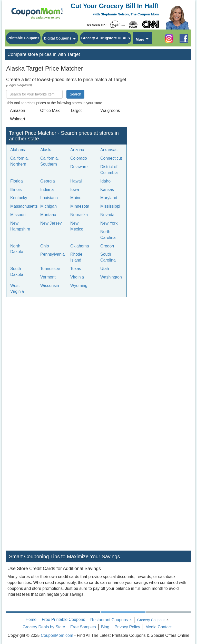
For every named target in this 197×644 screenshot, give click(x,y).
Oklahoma (80, 246)
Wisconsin (50, 286)
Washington (111, 277)
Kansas (107, 190)
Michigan (48, 206)
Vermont (48, 277)
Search (75, 94)
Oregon (107, 246)
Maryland (109, 198)
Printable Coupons (23, 38)
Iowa (75, 190)
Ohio (45, 246)
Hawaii (76, 181)
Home (31, 619)
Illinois (16, 190)
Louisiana (49, 198)
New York (109, 223)
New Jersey (51, 223)
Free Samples (83, 627)
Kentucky (19, 198)
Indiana (47, 190)
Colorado (79, 158)
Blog (105, 627)
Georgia (48, 181)
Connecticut (111, 158)
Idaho (105, 181)
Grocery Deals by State (44, 627)
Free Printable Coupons (63, 619)
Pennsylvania (52, 254)
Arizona (77, 150)
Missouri (18, 215)
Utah (105, 269)
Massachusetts (24, 206)
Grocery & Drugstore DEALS (106, 38)
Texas (76, 269)
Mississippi (110, 206)
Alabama (18, 150)
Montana (48, 215)
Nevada (107, 215)
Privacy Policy (127, 627)
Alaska (46, 150)
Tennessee (50, 269)
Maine (76, 198)
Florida (17, 181)
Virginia (77, 277)
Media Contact (159, 627)
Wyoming (79, 286)
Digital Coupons (58, 38)
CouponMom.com (57, 635)
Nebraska (79, 215)
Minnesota (80, 206)
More (140, 40)
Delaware (79, 167)
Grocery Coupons (151, 620)
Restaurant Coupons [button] (111, 620)
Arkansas (109, 150)
